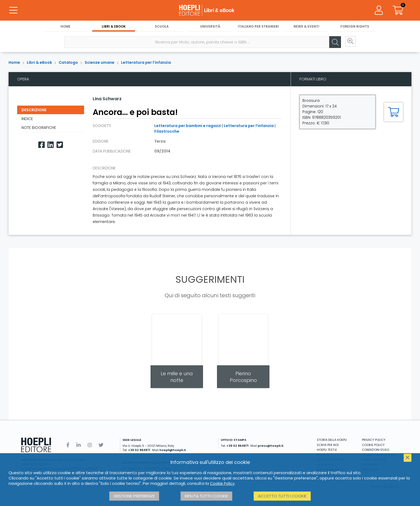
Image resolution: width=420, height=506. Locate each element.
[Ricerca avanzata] (349, 43)
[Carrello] (398, 11)
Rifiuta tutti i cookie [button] (206, 496)
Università (210, 27)
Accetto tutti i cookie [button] (282, 496)
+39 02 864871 (139, 450)
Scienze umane (100, 62)
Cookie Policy (222, 483)
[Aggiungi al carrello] (393, 112)
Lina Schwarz (107, 99)
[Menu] (13, 11)
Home (65, 27)
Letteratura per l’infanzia (146, 62)
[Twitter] (60, 145)
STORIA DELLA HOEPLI (332, 440)
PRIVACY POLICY (374, 440)
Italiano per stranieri (258, 27)
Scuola (162, 27)
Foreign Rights (355, 27)
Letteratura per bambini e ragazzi (188, 126)
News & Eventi (306, 27)
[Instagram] (90, 445)
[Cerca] (333, 43)
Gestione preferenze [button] (134, 496)
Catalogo (68, 62)
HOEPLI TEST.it (327, 450)
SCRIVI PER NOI (328, 445)
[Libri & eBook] (210, 11)
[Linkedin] (51, 145)
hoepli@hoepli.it (173, 450)
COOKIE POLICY (373, 445)
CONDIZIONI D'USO (376, 450)
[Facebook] (42, 145)
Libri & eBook (114, 27)
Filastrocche (167, 131)
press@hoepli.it (271, 446)
